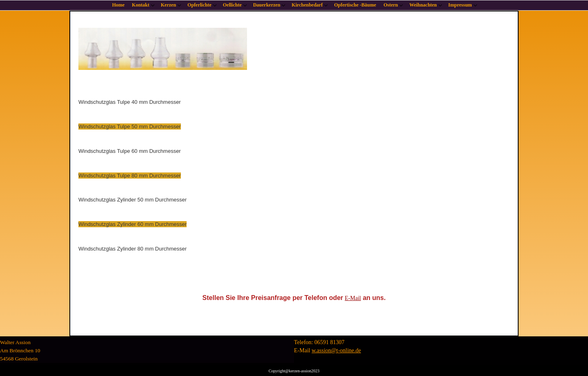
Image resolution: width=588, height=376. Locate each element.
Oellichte (232, 5)
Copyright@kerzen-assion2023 (294, 371)
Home (118, 5)
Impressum (460, 5)
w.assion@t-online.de (336, 350)
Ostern (391, 5)
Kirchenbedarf (307, 5)
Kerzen (168, 5)
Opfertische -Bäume (355, 5)
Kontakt (141, 5)
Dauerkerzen (267, 5)
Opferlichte (199, 5)
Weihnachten (423, 5)
